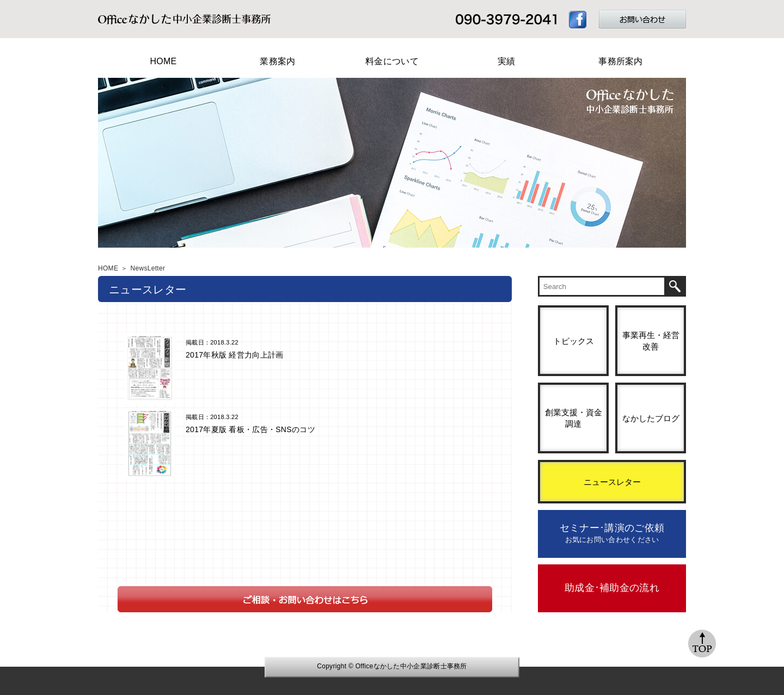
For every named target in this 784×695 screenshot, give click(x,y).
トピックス (574, 341)
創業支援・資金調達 (574, 418)
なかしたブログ (651, 418)
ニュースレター (612, 482)
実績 (507, 61)
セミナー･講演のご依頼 (612, 533)
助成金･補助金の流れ (612, 588)
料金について (392, 61)
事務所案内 (621, 61)
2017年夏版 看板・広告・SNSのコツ (250, 429)
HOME (163, 61)
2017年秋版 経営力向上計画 (235, 355)
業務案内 (277, 61)
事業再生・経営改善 (651, 341)
